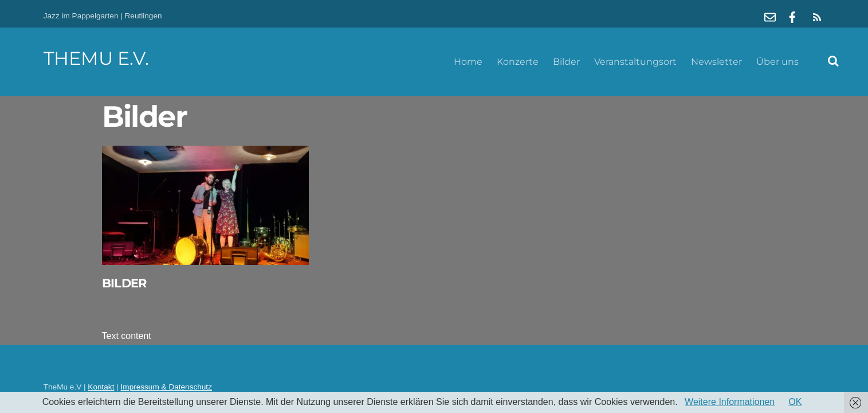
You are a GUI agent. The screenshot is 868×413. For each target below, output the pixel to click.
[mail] (770, 16)
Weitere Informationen (730, 402)
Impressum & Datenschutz (166, 387)
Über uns (777, 62)
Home (468, 62)
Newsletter (716, 62)
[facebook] (792, 16)
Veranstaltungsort (635, 62)
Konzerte (518, 62)
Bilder (566, 62)
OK (795, 402)
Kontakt (101, 387)
